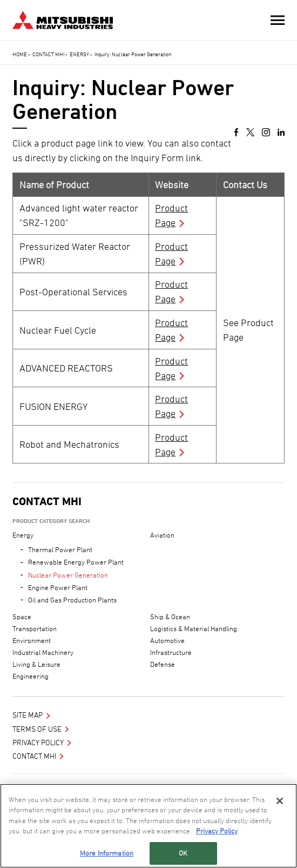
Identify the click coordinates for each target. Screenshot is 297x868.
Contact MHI (48, 54)
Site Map (28, 715)
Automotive (167, 640)
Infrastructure (171, 652)
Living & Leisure (36, 664)
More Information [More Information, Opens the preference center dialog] (107, 853)
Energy (79, 54)
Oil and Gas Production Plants (72, 600)
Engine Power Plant (58, 587)
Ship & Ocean (170, 617)
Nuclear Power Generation (68, 575)
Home (20, 54)
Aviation (162, 535)
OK (183, 853)
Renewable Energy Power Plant (76, 562)
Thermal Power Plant (60, 549)
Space (22, 617)
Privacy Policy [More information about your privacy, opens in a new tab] (217, 831)
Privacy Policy (38, 742)
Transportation (35, 628)
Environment (32, 640)
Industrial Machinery (43, 652)
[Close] (280, 801)
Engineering (31, 676)
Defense (163, 664)
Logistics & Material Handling (194, 628)
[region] (148, 826)
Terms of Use (37, 729)
